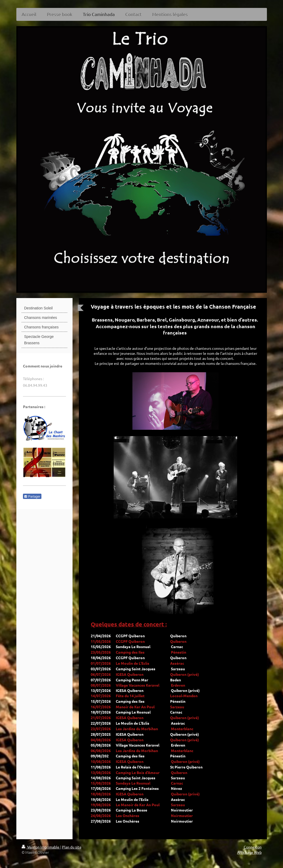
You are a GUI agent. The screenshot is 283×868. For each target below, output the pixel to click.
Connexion (253, 847)
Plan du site (72, 847)
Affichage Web (249, 852)
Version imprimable (41, 847)
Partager (32, 497)
